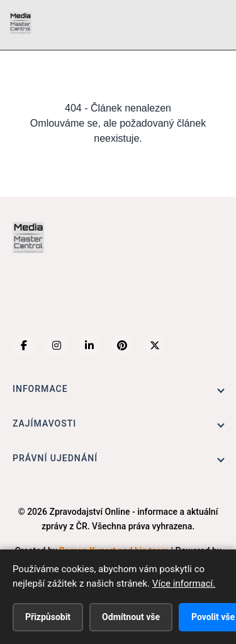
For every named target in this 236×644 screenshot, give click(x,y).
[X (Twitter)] (155, 345)
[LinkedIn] (89, 345)
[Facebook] (24, 345)
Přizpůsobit (48, 617)
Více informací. (184, 584)
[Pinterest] (122, 345)
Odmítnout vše (131, 617)
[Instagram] (57, 345)
